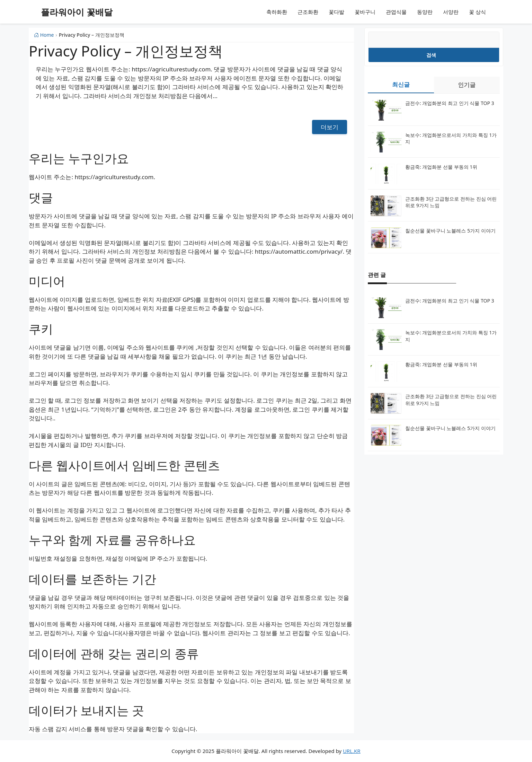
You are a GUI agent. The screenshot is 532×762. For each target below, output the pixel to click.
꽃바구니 (365, 12)
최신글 (401, 84)
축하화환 (277, 12)
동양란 (425, 12)
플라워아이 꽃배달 (77, 12)
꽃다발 (336, 12)
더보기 (330, 127)
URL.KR (352, 751)
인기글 (467, 85)
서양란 (451, 12)
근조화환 (308, 12)
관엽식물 (396, 12)
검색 (431, 55)
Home (44, 35)
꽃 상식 (477, 12)
